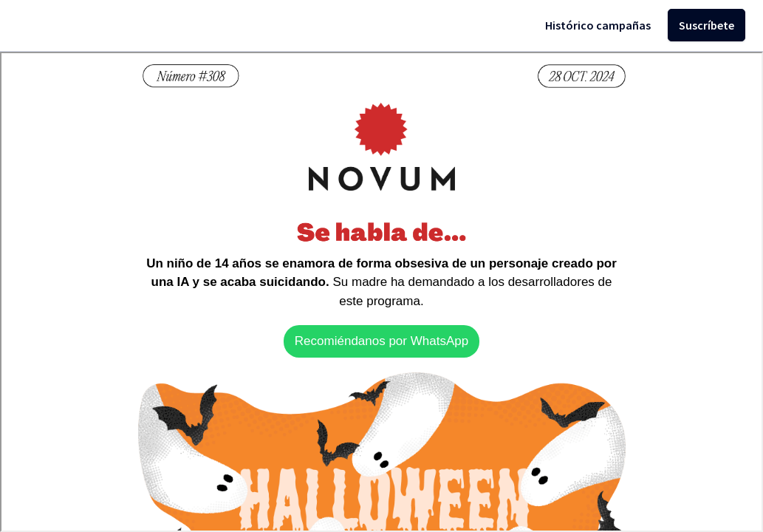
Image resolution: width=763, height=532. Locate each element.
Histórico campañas (598, 25)
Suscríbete (706, 25)
